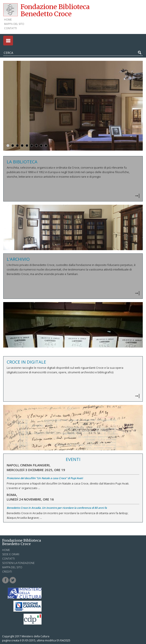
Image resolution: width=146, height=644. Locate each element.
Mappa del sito (14, 24)
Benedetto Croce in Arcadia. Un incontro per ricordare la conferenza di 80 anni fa (57, 508)
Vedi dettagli (73, 179)
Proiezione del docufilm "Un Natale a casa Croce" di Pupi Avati (45, 478)
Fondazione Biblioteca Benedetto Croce (55, 10)
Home (8, 20)
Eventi (73, 459)
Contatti (10, 28)
